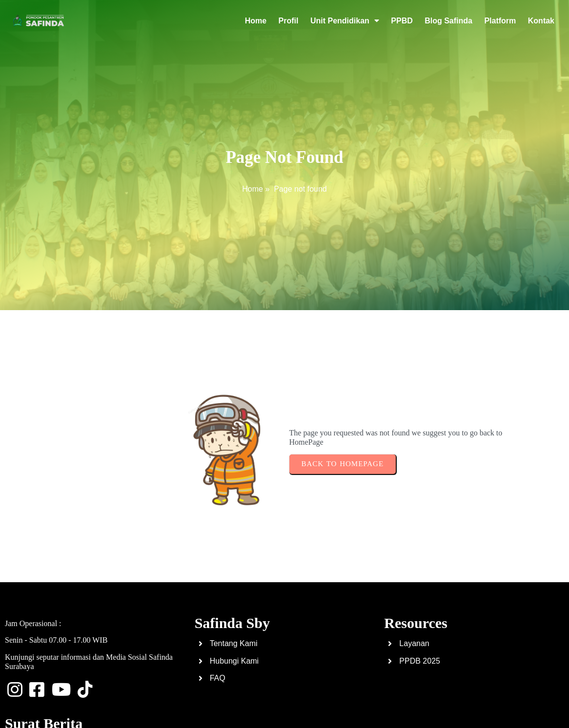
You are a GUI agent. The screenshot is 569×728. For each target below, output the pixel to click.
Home (253, 189)
